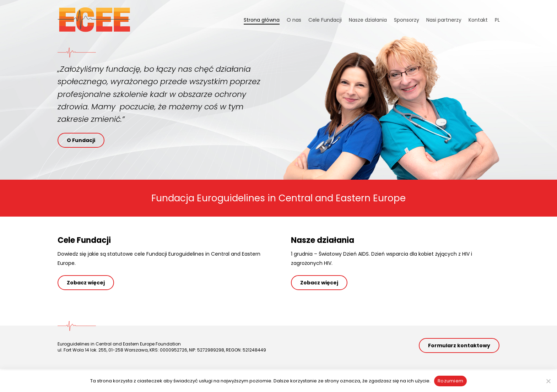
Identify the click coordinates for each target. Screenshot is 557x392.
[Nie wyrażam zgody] (548, 381)
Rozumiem (450, 381)
